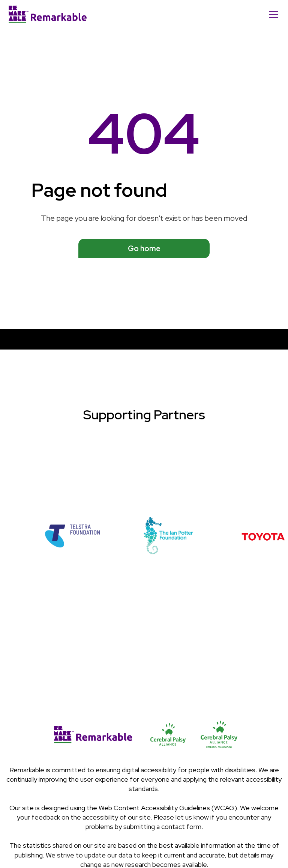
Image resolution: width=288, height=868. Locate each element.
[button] (272, 14)
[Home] (48, 14)
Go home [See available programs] (144, 249)
